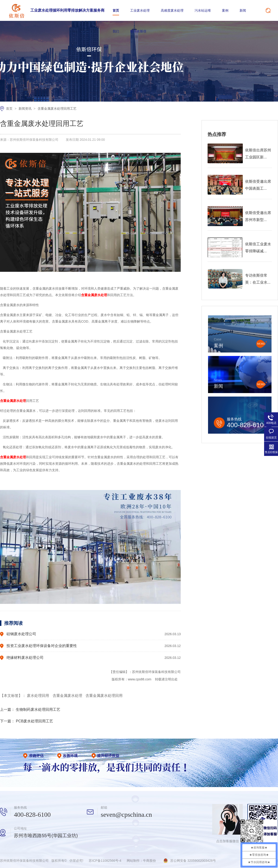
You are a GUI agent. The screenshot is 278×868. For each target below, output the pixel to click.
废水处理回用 (38, 696)
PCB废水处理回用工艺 (34, 721)
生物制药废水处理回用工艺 (38, 709)
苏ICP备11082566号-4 (105, 861)
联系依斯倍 (138, 31)
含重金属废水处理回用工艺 (57, 109)
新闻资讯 (25, 109)
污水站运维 (203, 10)
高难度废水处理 (172, 10)
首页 (116, 10)
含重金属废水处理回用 (104, 696)
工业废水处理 (140, 10)
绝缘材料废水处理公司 (25, 658)
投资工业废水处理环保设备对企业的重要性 (42, 646)
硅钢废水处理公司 (21, 634)
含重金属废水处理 (68, 696)
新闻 (243, 10)
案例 (225, 10)
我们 (116, 31)
